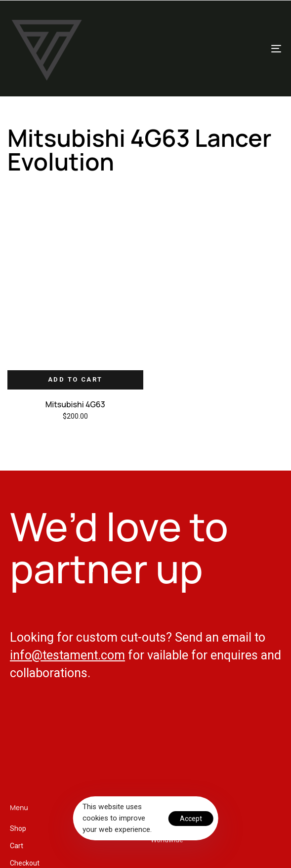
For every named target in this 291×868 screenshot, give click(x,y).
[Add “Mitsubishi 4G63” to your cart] (75, 380)
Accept (191, 819)
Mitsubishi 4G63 (75, 404)
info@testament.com (67, 655)
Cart (17, 846)
